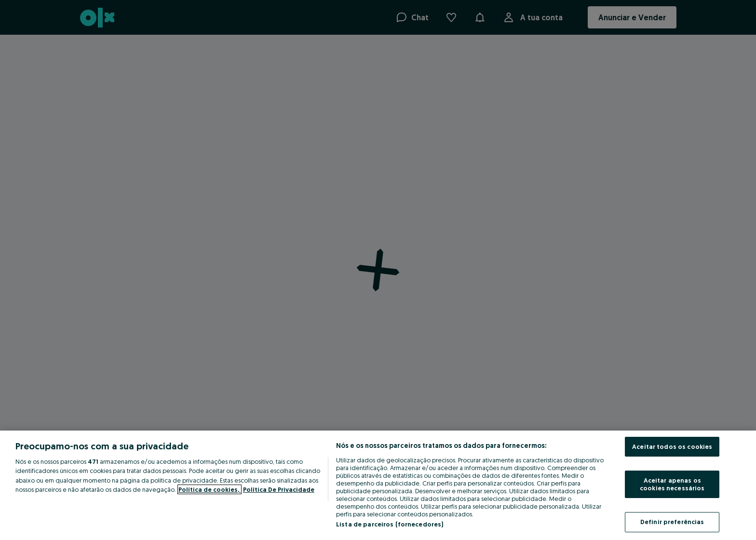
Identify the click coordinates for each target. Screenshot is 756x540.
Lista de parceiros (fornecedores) (390, 524)
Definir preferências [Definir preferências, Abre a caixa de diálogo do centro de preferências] (672, 522)
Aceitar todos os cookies (672, 446)
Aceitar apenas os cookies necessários (672, 484)
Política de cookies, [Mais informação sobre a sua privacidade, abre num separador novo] (209, 489)
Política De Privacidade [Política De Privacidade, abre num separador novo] (279, 489)
